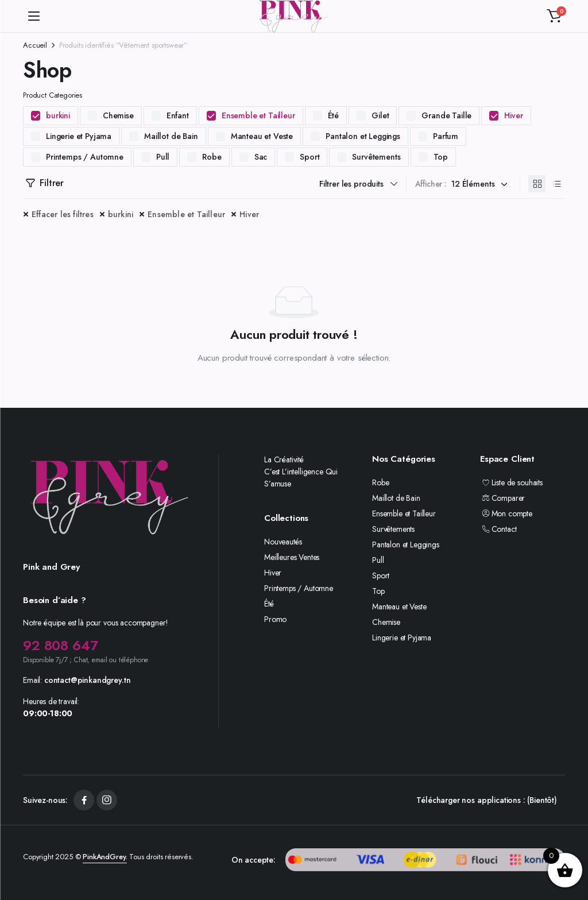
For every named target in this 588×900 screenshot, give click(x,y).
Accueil (35, 45)
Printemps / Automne (85, 157)
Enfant (178, 115)
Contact (498, 529)
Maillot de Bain (171, 136)
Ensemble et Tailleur (258, 115)
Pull (163, 157)
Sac (261, 157)
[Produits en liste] (556, 184)
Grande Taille (446, 115)
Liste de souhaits (511, 482)
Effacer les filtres (63, 214)
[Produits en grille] (537, 184)
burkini (58, 115)
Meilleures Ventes (292, 557)
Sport (310, 157)
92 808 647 (60, 645)
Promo (275, 619)
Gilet (380, 115)
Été (334, 115)
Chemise (118, 115)
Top (441, 157)
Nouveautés (283, 542)
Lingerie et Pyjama (79, 136)
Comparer (502, 498)
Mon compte (506, 513)
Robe (212, 157)
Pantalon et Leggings (363, 136)
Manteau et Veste (262, 136)
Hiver (513, 115)
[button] (554, 16)
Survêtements (376, 157)
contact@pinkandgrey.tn (87, 680)
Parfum (446, 136)
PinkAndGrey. (105, 857)
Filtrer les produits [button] (351, 184)
